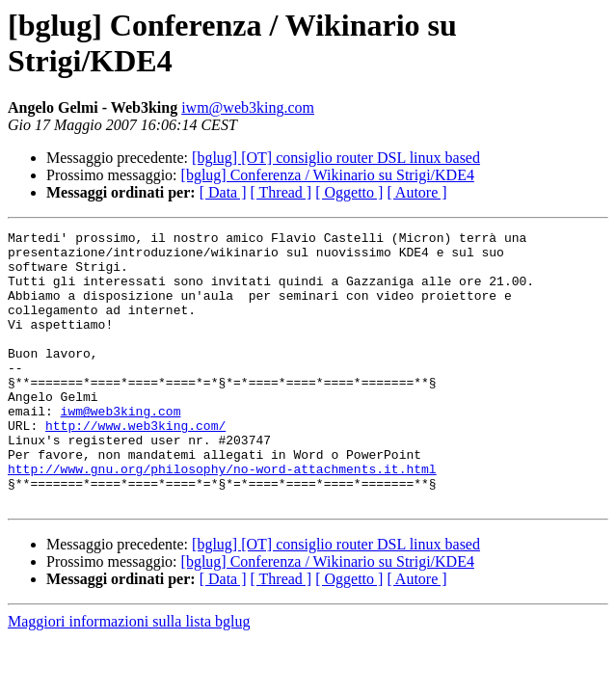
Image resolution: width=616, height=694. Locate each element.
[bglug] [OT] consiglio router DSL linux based (336, 158)
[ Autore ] (416, 192)
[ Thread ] (281, 192)
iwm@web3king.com (248, 107)
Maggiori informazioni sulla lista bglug (129, 676)
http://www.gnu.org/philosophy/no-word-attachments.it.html (222, 518)
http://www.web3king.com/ (135, 466)
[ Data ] (223, 192)
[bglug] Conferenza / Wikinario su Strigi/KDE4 (328, 175)
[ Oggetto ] (349, 192)
